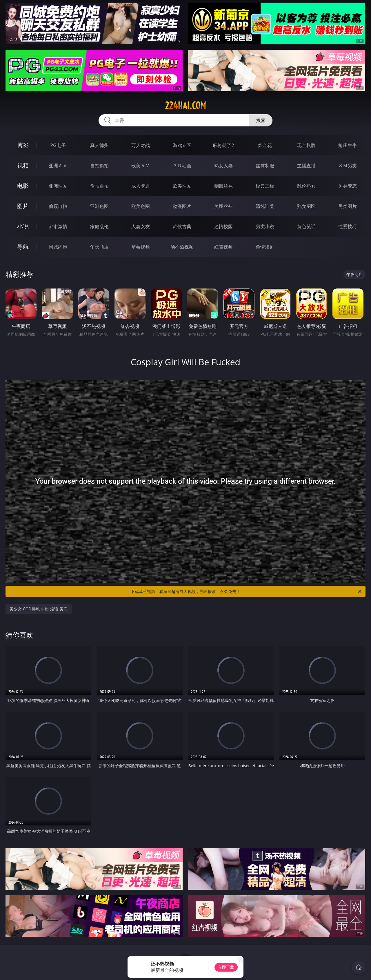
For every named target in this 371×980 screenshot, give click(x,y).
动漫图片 (182, 206)
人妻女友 (141, 226)
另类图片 (348, 206)
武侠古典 (182, 226)
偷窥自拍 (58, 206)
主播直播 (306, 166)
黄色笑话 (306, 226)
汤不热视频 (182, 247)
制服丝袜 (223, 186)
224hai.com (185, 106)
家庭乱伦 (99, 226)
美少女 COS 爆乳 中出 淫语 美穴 (38, 609)
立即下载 (226, 967)
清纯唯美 (265, 206)
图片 (23, 206)
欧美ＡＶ (141, 166)
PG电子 (58, 145)
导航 (23, 247)
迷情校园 (223, 226)
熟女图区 (306, 206)
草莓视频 (141, 247)
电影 (23, 186)
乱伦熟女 (306, 186)
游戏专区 (182, 145)
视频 (23, 165)
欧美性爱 (182, 186)
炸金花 (265, 145)
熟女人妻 (223, 166)
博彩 (23, 145)
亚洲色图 (99, 206)
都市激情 (58, 226)
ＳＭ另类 (348, 166)
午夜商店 (99, 247)
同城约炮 (58, 247)
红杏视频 (223, 247)
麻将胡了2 (223, 145)
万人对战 (141, 145)
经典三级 (265, 186)
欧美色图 (141, 206)
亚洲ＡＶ (58, 166)
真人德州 (99, 145)
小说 (23, 226)
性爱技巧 (348, 226)
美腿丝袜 (223, 206)
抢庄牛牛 (348, 145)
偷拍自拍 (99, 186)
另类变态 (348, 186)
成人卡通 (141, 186)
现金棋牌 (306, 145)
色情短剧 (265, 247)
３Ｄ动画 (182, 166)
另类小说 (265, 226)
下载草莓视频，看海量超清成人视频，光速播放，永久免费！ (247, 591)
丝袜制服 (265, 166)
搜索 (261, 120)
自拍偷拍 (99, 166)
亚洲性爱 (58, 186)
